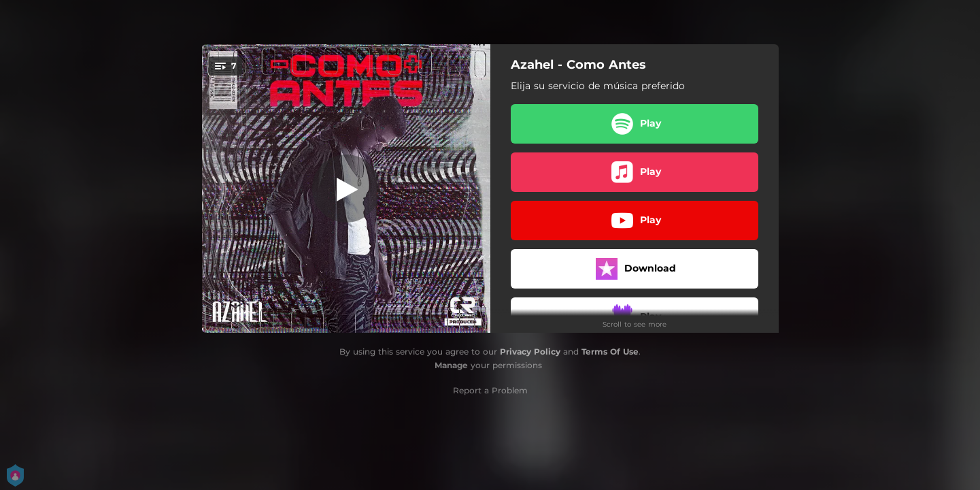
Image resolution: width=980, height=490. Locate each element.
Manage (451, 365)
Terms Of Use (610, 352)
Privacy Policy (530, 352)
